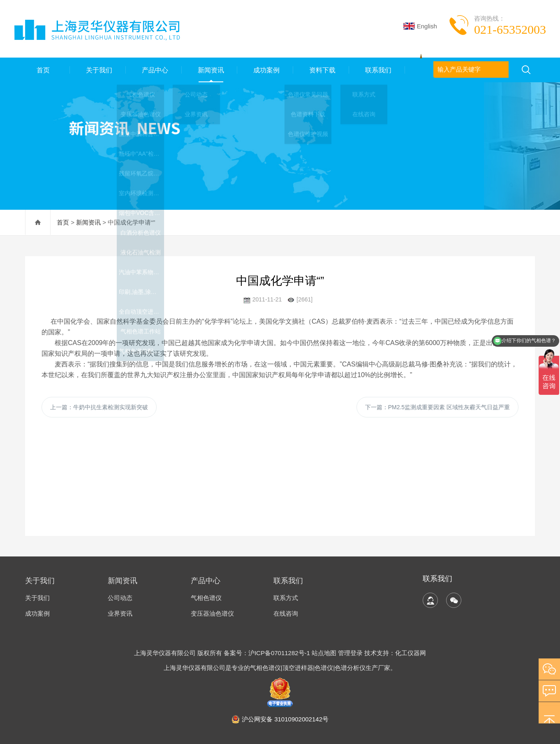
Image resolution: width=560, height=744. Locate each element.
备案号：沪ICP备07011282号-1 (268, 653)
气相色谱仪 (206, 598)
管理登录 (350, 653)
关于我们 (98, 70)
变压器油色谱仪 (212, 613)
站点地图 (324, 653)
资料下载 (321, 70)
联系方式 (286, 598)
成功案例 (265, 70)
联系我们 (377, 70)
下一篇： (437, 407)
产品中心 (154, 70)
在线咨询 (286, 613)
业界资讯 (120, 613)
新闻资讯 (210, 70)
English (420, 26)
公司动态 (120, 598)
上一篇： (99, 407)
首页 (42, 70)
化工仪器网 (411, 653)
